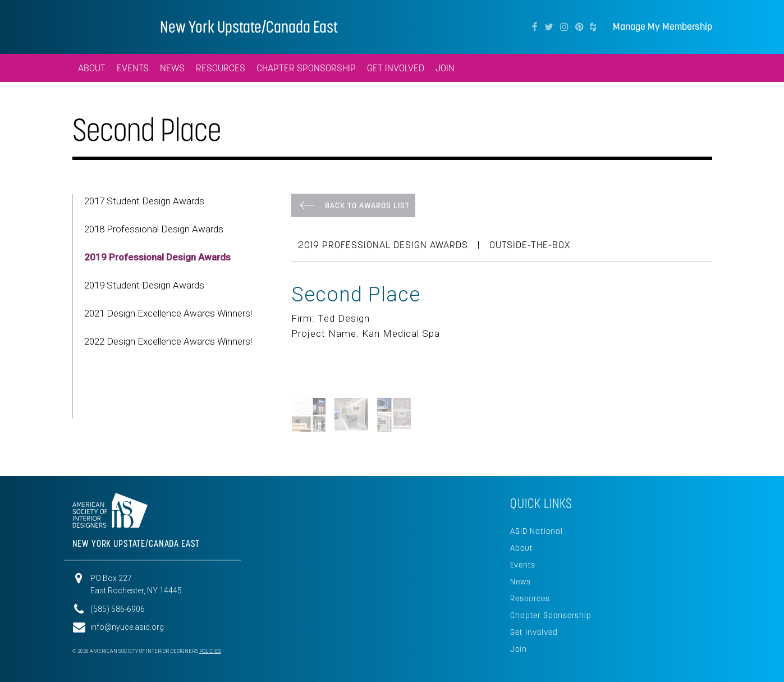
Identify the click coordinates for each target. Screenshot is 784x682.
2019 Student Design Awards (144, 285)
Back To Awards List (367, 205)
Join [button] (445, 68)
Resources (530, 598)
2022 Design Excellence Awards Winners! (168, 341)
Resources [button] (221, 68)
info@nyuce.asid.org (127, 627)
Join (519, 649)
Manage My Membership (662, 27)
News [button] (172, 68)
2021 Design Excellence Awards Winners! (168, 313)
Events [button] (133, 68)
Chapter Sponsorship (551, 615)
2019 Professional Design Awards (157, 257)
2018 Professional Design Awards (154, 229)
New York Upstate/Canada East (249, 27)
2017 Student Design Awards (144, 201)
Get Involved (534, 632)
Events (523, 565)
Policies (210, 651)
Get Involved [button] (396, 68)
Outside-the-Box (530, 245)
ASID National (537, 531)
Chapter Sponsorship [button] (306, 68)
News (521, 582)
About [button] (92, 68)
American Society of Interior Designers (106, 26)
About (522, 548)
